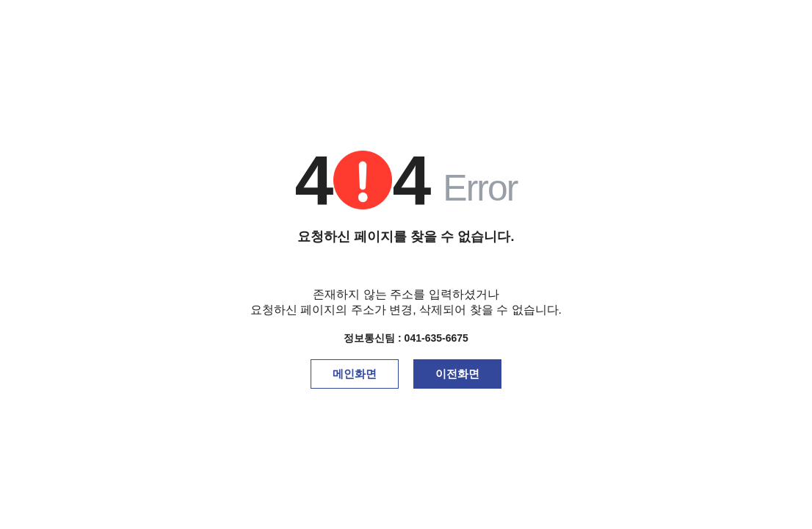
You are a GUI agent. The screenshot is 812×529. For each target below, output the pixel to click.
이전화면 (457, 374)
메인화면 (355, 374)
